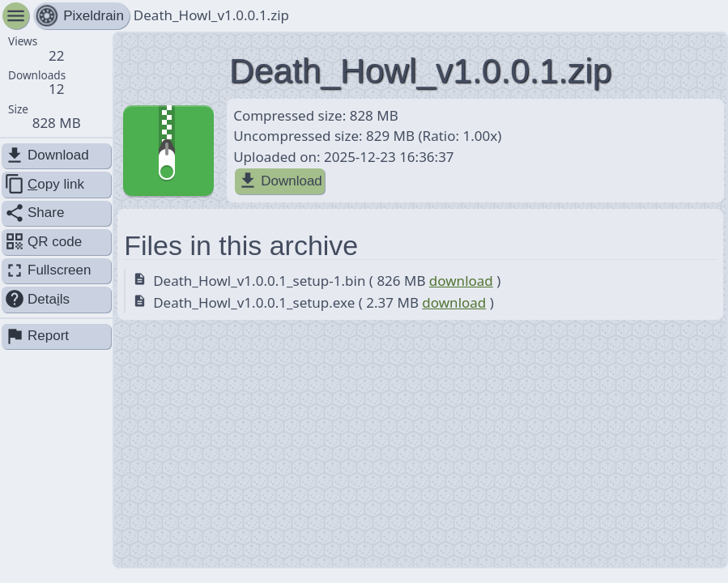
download (461, 281)
